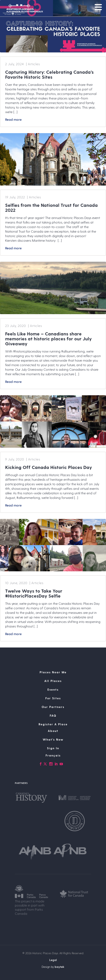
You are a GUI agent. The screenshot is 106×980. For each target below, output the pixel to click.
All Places (53, 681)
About (53, 731)
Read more (13, 119)
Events (53, 689)
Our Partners (53, 707)
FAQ (53, 715)
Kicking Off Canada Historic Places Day (49, 467)
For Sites (53, 698)
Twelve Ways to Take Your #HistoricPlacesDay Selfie (34, 593)
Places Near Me (53, 672)
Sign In (53, 748)
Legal (53, 960)
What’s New (53, 739)
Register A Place (53, 724)
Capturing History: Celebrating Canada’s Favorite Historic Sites (49, 74)
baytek (59, 967)
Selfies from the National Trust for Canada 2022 (51, 207)
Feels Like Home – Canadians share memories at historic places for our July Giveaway (48, 339)
